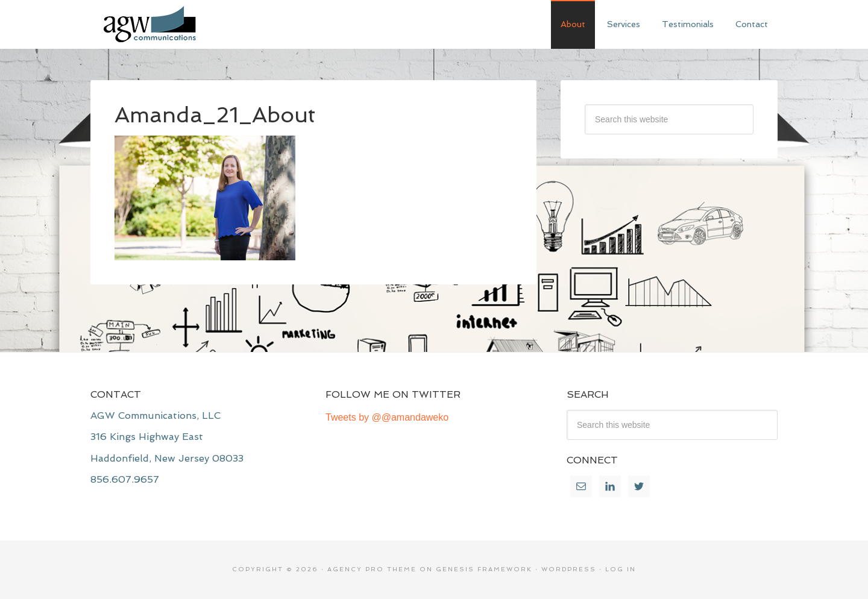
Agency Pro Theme (372, 569)
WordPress (569, 569)
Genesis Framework (484, 569)
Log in (621, 569)
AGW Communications (181, 24)
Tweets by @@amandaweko (387, 417)
